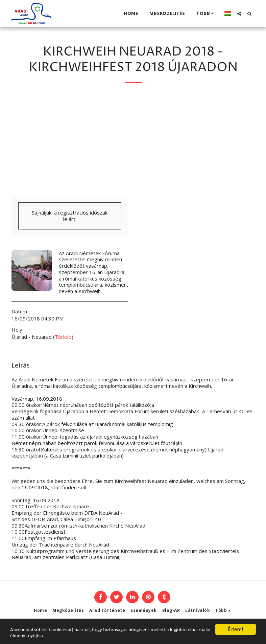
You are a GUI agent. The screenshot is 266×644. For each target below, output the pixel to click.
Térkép (63, 337)
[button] (239, 14)
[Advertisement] (133, 145)
